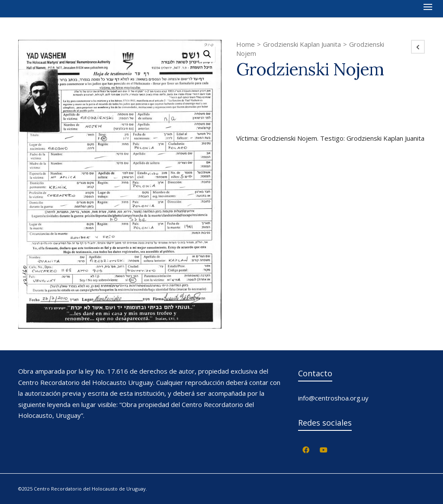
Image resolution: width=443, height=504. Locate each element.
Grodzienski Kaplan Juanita (302, 44)
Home (246, 44)
